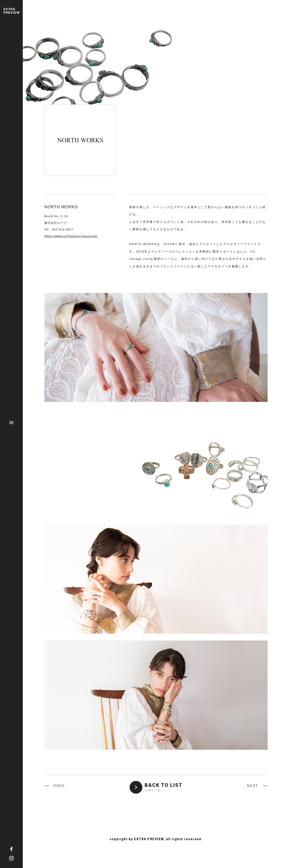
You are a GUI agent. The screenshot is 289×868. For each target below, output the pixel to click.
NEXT (253, 786)
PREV (59, 786)
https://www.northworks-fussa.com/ (71, 236)
